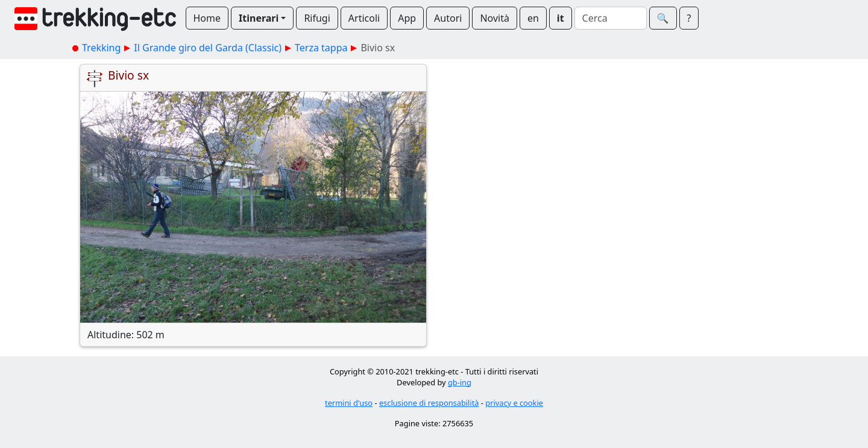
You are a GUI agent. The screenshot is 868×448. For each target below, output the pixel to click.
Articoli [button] (364, 18)
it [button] (561, 18)
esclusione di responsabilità (429, 403)
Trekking (101, 48)
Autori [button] (448, 18)
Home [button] (207, 18)
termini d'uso (349, 403)
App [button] (407, 18)
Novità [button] (495, 18)
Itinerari (259, 18)
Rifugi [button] (317, 18)
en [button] (533, 18)
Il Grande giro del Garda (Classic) (208, 48)
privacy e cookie (514, 403)
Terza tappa (321, 48)
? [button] (689, 18)
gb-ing (460, 382)
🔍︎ (663, 18)
